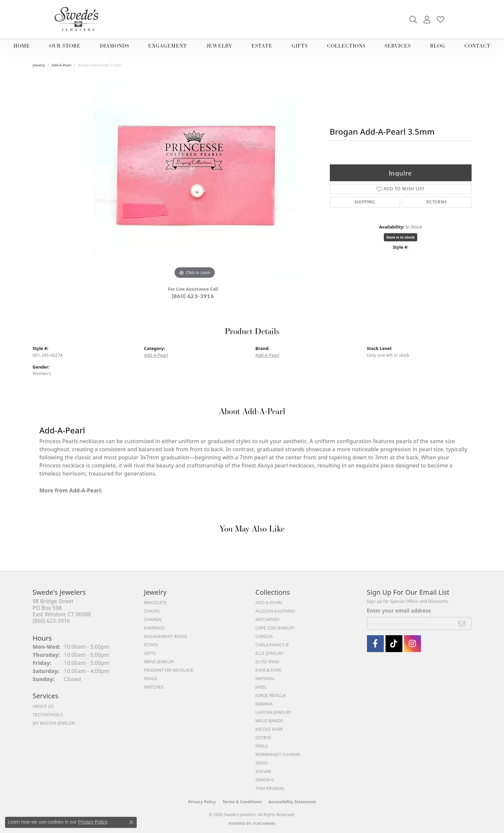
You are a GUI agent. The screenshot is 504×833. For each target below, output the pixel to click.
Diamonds (115, 46)
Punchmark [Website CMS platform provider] (264, 824)
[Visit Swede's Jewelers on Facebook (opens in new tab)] (375, 644)
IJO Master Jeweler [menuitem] (54, 723)
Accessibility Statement (292, 802)
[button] (413, 20)
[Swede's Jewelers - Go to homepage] (78, 19)
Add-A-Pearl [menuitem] (269, 602)
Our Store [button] (65, 46)
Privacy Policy (202, 802)
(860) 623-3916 (193, 296)
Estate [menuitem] (151, 645)
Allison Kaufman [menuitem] (275, 611)
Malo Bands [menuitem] (269, 721)
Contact (478, 46)
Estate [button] (262, 46)
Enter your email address (399, 611)
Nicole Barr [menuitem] (269, 729)
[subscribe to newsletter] (462, 623)
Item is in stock (401, 237)
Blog (438, 46)
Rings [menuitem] (151, 678)
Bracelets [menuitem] (155, 602)
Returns (437, 202)
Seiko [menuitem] (262, 763)
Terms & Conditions (242, 802)
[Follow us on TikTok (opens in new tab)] (394, 644)
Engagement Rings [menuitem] (166, 636)
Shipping (365, 202)
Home (22, 46)
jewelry (39, 65)
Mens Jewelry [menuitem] (159, 662)
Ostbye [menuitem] (263, 737)
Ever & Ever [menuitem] (268, 670)
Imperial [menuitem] (265, 678)
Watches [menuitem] (154, 687)
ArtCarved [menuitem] (268, 619)
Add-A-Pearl (62, 65)
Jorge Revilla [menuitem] (271, 695)
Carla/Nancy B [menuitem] (272, 645)
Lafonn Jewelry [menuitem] (273, 712)
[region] (195, 179)
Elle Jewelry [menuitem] (270, 653)
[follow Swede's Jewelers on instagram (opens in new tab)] (413, 644)
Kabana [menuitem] (264, 704)
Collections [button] (346, 46)
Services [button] (398, 46)
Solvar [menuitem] (263, 771)
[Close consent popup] (131, 822)
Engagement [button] (168, 46)
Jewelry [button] (219, 46)
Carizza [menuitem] (264, 636)
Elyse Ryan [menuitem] (268, 662)
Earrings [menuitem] (155, 628)
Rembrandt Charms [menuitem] (278, 754)
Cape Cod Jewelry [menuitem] (275, 628)
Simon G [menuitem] (265, 780)
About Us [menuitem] (43, 706)
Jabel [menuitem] (261, 687)
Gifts (300, 46)
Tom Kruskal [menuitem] (270, 788)
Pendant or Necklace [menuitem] (169, 670)
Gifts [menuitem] (150, 653)
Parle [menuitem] (262, 746)
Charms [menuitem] (153, 619)
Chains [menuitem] (152, 611)
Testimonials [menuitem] (48, 715)
